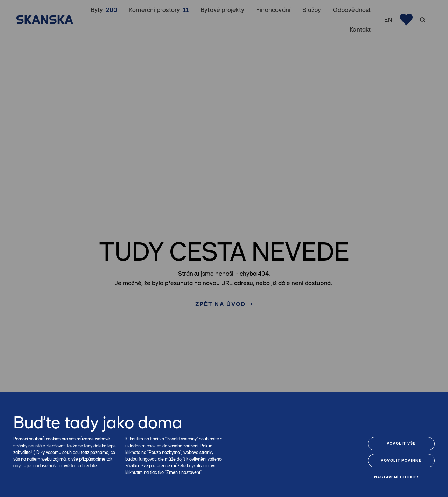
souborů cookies (45, 439)
